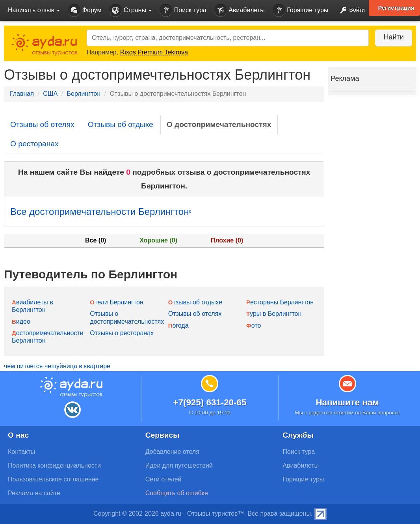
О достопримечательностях (219, 124)
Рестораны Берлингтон (280, 302)
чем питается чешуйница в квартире (57, 366)
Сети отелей (164, 479)
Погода (178, 325)
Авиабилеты (240, 10)
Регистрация (396, 8)
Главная (22, 94)
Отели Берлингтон (116, 302)
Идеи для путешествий (179, 465)
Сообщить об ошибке (177, 493)
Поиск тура (183, 10)
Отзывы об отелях (42, 124)
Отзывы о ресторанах (122, 333)
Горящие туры (301, 10)
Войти (350, 10)
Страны (130, 10)
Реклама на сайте (34, 493)
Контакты (21, 452)
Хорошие (158, 240)
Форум (85, 10)
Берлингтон (84, 94)
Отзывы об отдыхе (121, 124)
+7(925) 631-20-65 (210, 402)
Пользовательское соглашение (53, 479)
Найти (392, 37)
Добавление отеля (172, 452)
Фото (254, 325)
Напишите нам (347, 402)
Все (96, 240)
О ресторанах (34, 144)
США (50, 94)
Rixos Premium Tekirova (154, 52)
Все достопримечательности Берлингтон (101, 212)
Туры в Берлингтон (274, 314)
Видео (21, 322)
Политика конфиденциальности (54, 465)
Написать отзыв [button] (34, 10)
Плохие (227, 240)
